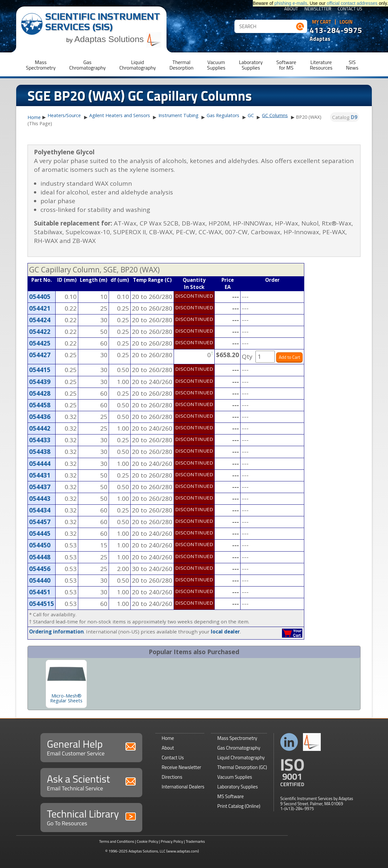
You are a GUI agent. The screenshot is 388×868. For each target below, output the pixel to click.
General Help (91, 747)
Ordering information (56, 632)
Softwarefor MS (286, 65)
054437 (40, 487)
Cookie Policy (147, 841)
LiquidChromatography (138, 65)
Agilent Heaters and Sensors (120, 115)
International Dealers (183, 787)
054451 (40, 592)
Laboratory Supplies (237, 787)
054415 (40, 370)
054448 (40, 557)
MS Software (231, 796)
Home (34, 117)
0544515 (42, 604)
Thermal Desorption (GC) (242, 767)
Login (346, 22)
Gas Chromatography (239, 748)
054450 (40, 545)
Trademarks (195, 841)
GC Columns (275, 115)
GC (251, 115)
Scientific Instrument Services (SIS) (103, 22)
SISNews (352, 65)
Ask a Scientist (91, 782)
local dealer (225, 632)
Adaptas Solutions (118, 39)
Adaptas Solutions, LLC (147, 851)
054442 (40, 428)
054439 (40, 382)
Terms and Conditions (117, 841)
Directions (172, 777)
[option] (66, 684)
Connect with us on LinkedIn (289, 742)
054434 (40, 510)
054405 (40, 297)
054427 (40, 355)
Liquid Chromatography (241, 758)
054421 (40, 308)
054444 (40, 464)
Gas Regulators (223, 115)
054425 (40, 343)
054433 (40, 440)
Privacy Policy (172, 841)
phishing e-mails (291, 3)
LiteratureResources (321, 65)
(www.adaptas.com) (183, 851)
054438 (40, 452)
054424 (40, 320)
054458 (40, 405)
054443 (40, 499)
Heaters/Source (64, 115)
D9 (354, 117)
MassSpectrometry (41, 65)
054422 (40, 332)
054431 (40, 475)
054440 (40, 580)
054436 (40, 417)
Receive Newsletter (181, 767)
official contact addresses (352, 3)
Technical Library (91, 817)
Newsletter (318, 9)
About (291, 9)
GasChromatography (87, 65)
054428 (40, 393)
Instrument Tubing (178, 115)
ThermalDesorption (181, 65)
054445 (40, 533)
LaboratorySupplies (251, 65)
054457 (40, 522)
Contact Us (350, 9)
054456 (40, 569)
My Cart (322, 22)
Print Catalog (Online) (239, 806)
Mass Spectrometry (237, 738)
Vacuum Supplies (235, 777)
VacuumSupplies (216, 65)
